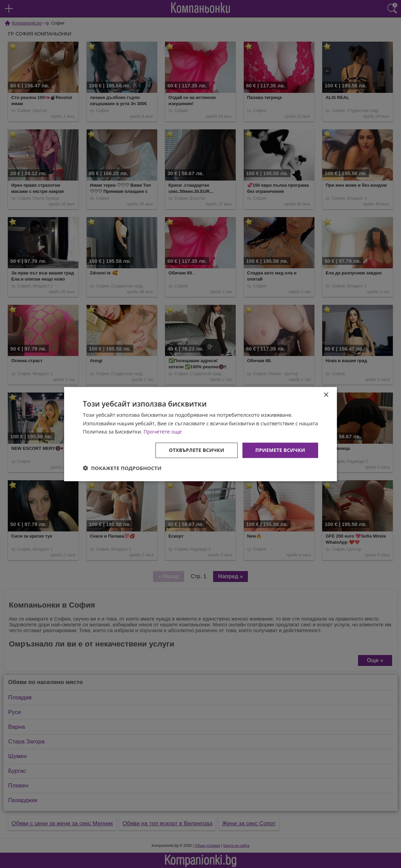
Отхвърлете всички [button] (197, 450)
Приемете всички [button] (280, 450)
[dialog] (200, 434)
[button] (122, 468)
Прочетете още (163, 431)
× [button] (326, 395)
